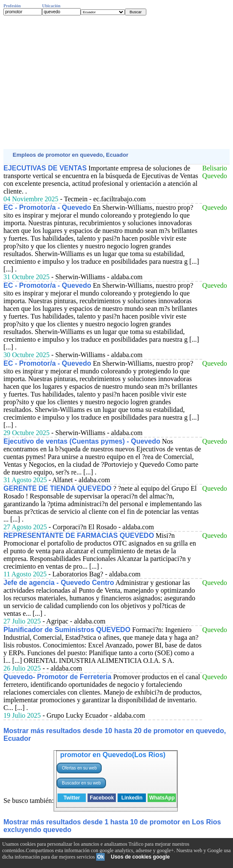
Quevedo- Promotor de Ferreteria (57, 677)
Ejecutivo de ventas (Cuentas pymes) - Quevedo (82, 441)
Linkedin (132, 798)
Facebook (102, 798)
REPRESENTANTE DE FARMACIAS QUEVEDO (79, 535)
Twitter (72, 798)
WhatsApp (162, 798)
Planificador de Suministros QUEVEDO (67, 630)
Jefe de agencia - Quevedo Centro (59, 583)
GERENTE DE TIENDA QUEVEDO (57, 488)
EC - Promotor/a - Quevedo (47, 207)
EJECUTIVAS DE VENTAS (45, 168)
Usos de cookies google (140, 857)
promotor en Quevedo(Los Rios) (113, 755)
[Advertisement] (116, 82)
